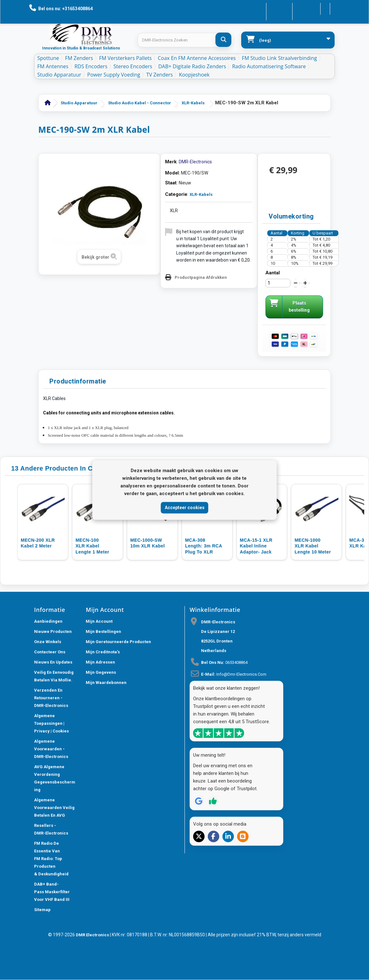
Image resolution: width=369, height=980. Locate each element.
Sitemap (42, 910)
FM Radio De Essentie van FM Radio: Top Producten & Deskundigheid (51, 859)
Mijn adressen (100, 662)
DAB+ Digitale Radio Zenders (192, 66)
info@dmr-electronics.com (241, 675)
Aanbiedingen (48, 622)
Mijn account (99, 622)
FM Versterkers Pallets (125, 58)
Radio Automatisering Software (269, 66)
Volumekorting (291, 216)
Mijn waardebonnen (106, 683)
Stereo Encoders (133, 66)
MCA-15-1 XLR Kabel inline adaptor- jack (256, 546)
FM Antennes (53, 66)
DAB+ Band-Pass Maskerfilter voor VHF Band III (52, 892)
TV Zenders (159, 75)
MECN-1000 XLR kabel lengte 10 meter (313, 546)
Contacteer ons (261, 8)
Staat (171, 183)
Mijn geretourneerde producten (118, 642)
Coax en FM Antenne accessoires (197, 58)
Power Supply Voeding (114, 75)
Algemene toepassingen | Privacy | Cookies (51, 724)
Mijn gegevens (101, 673)
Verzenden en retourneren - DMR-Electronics (51, 698)
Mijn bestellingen (103, 632)
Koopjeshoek (194, 75)
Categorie (176, 194)
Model (172, 173)
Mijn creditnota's (103, 652)
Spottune (48, 58)
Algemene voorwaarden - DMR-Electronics (51, 749)
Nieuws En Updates (53, 662)
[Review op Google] (199, 801)
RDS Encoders (91, 66)
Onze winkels (48, 642)
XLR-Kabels (193, 103)
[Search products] (184, 40)
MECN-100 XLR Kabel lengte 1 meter (92, 546)
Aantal (273, 273)
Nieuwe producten (53, 632)
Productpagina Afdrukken (201, 277)
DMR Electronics (93, 935)
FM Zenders (79, 58)
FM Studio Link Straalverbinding (279, 58)
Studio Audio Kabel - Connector (140, 103)
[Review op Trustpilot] (213, 801)
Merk (171, 162)
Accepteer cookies (185, 508)
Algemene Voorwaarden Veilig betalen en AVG (54, 808)
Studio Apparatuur (59, 75)
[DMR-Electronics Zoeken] (223, 40)
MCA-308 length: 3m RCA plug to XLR (204, 546)
